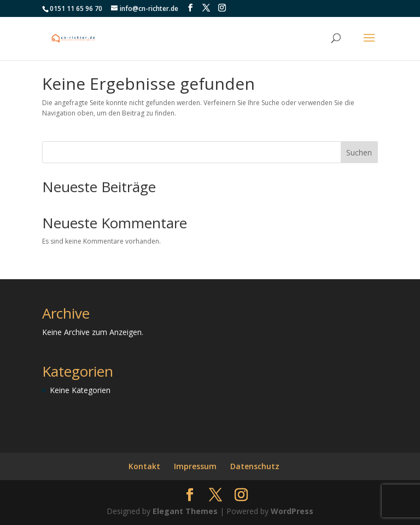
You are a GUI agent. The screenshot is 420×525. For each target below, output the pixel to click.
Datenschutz (255, 466)
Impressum (195, 466)
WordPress (292, 511)
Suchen (359, 152)
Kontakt (144, 466)
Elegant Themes (185, 511)
